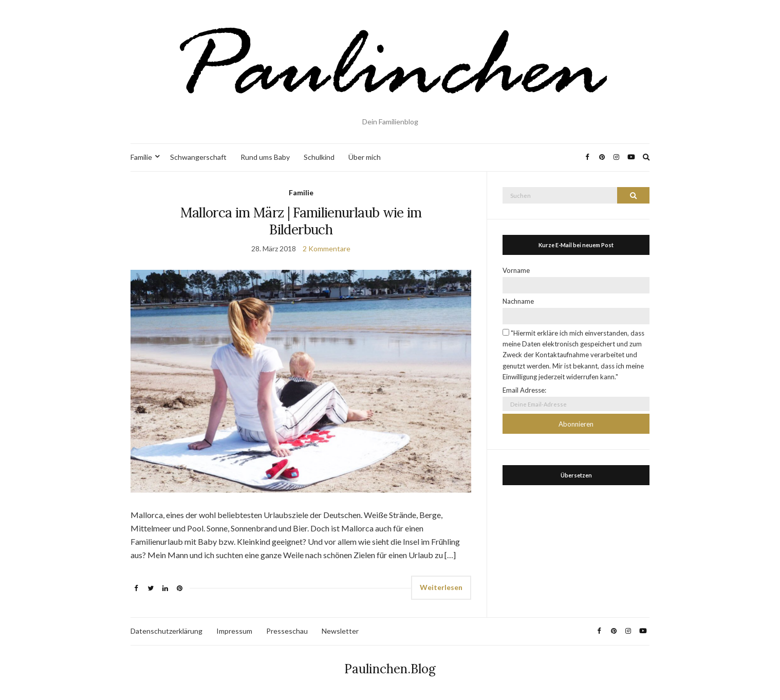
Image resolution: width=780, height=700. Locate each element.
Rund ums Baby (265, 157)
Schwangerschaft (198, 157)
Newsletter (340, 631)
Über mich (365, 157)
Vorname (516, 270)
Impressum (234, 631)
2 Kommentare (327, 248)
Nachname (518, 301)
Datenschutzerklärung (166, 631)
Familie (141, 157)
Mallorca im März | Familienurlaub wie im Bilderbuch (301, 221)
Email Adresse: (524, 390)
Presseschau (287, 631)
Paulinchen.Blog (390, 669)
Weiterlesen (441, 587)
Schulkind (319, 157)
